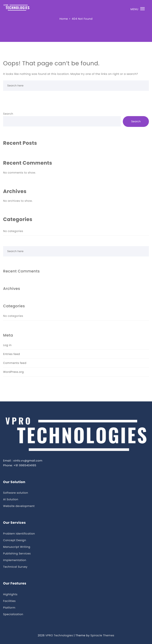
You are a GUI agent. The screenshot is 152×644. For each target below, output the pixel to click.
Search (8, 114)
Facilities (9, 601)
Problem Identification (19, 534)
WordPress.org (13, 372)
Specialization (13, 614)
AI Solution (11, 499)
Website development (19, 506)
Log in (7, 345)
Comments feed (15, 363)
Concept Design (15, 540)
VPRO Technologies (59, 635)
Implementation (15, 560)
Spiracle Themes (102, 635)
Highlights (10, 594)
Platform (9, 608)
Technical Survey (15, 567)
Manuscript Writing (17, 547)
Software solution (16, 493)
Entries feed (11, 354)
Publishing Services (17, 553)
